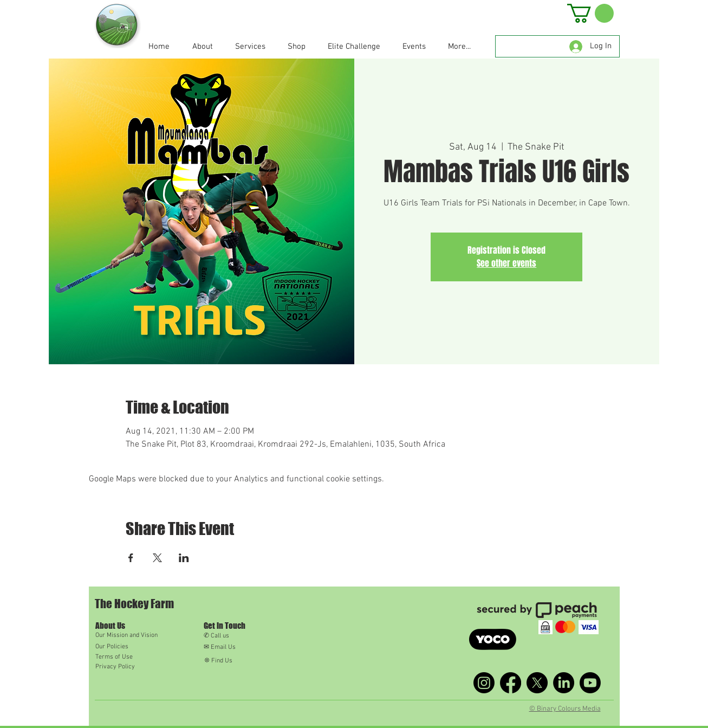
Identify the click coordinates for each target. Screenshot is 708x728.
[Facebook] (511, 683)
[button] (590, 13)
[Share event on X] (157, 558)
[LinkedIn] (564, 683)
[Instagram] (484, 683)
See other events (506, 263)
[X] (537, 683)
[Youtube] (590, 683)
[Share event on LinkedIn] (184, 558)
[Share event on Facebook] (131, 558)
